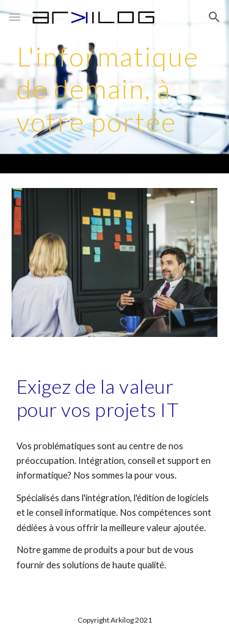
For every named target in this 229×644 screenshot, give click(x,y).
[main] (115, 87)
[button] (15, 17)
